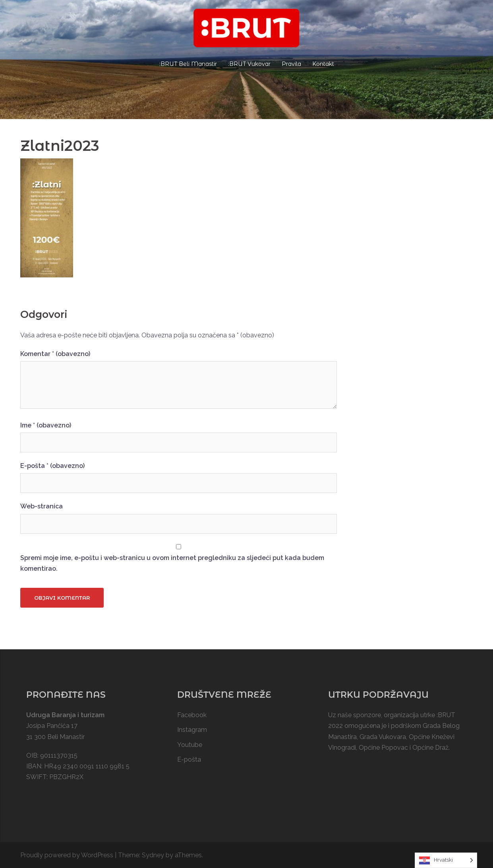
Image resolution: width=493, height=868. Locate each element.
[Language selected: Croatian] (446, 860)
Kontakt (323, 64)
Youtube (190, 745)
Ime (46, 425)
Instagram (192, 730)
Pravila (291, 64)
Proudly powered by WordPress (67, 855)
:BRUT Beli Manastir (188, 64)
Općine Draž (430, 748)
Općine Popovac (383, 748)
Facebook (192, 715)
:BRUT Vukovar (249, 64)
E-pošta (52, 466)
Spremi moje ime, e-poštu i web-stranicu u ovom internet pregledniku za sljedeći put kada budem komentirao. (172, 563)
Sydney (153, 855)
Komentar (55, 354)
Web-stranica (42, 506)
